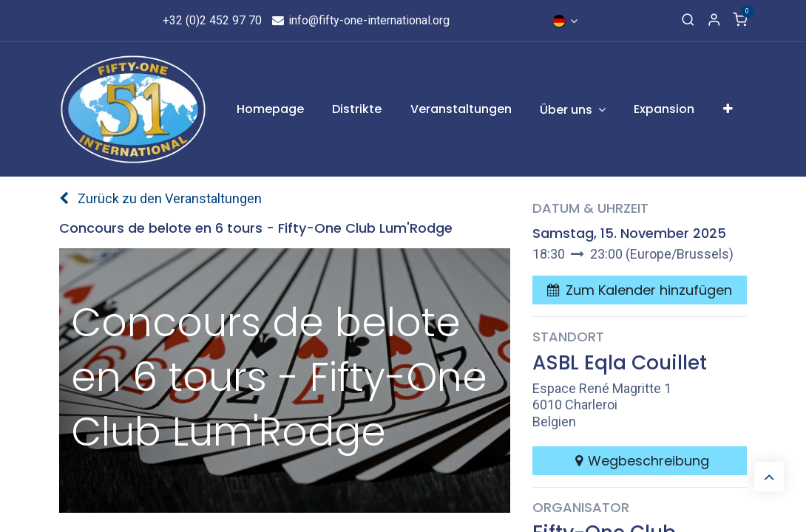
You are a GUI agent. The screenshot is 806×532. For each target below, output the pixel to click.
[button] (640, 290)
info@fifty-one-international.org (360, 20)
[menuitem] (270, 109)
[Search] (688, 21)
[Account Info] (714, 21)
